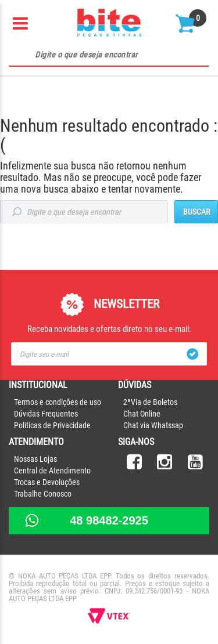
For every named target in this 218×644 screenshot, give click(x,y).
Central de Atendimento (52, 471)
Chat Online (142, 414)
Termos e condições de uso (58, 402)
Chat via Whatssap (153, 425)
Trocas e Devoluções (47, 482)
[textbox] (109, 55)
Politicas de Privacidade (52, 425)
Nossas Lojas (35, 459)
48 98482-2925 (109, 520)
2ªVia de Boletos (150, 402)
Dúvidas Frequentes (46, 414)
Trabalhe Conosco (43, 494)
